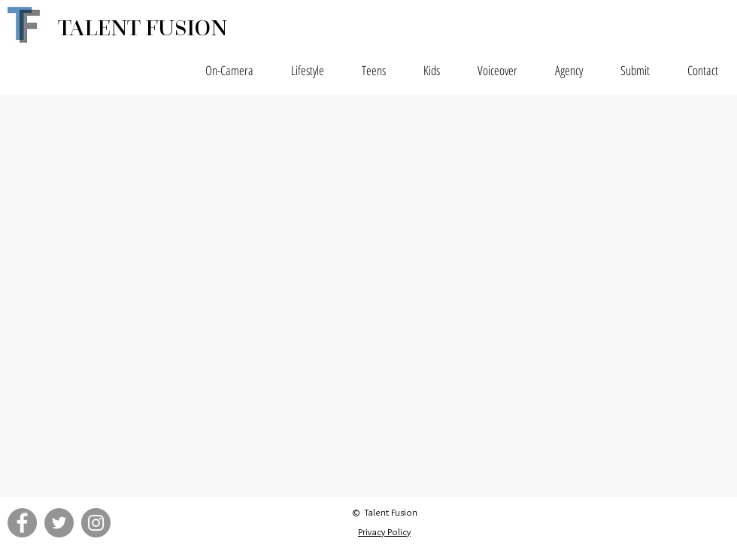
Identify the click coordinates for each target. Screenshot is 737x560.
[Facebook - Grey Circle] (22, 523)
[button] (229, 71)
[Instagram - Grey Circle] (96, 523)
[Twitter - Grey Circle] (59, 523)
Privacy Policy (384, 531)
